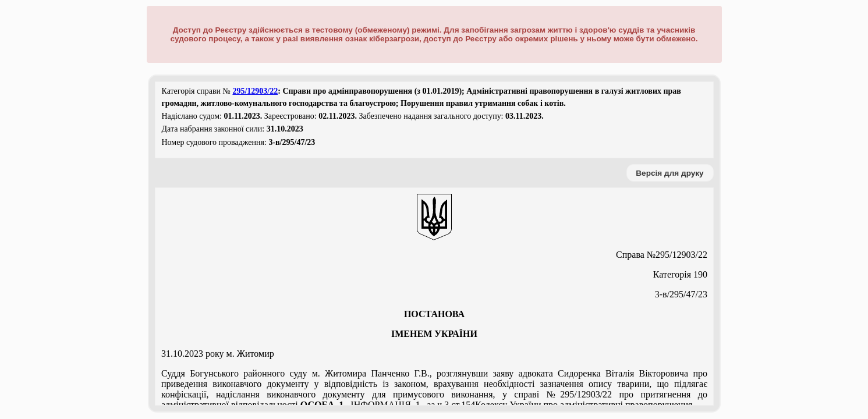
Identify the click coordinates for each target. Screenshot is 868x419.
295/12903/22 (255, 91)
